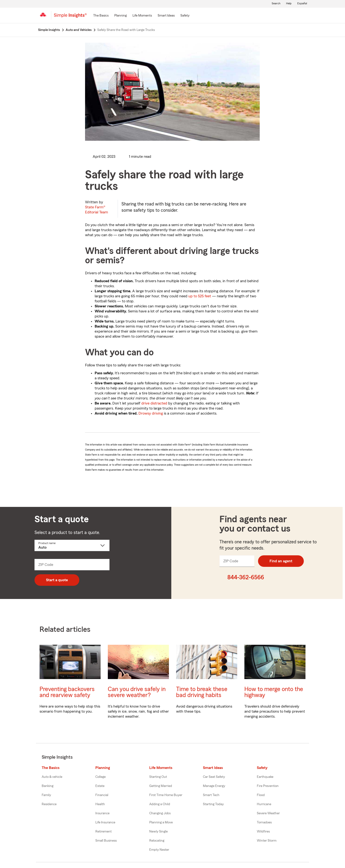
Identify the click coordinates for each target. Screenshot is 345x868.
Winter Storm (267, 841)
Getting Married (161, 786)
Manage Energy (214, 786)
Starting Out (158, 777)
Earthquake (265, 777)
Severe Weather (268, 813)
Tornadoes (264, 822)
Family (46, 795)
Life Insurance (105, 822)
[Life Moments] (142, 16)
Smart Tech (211, 795)
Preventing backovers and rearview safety (67, 692)
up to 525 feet (200, 296)
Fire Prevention (268, 786)
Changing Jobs (160, 813)
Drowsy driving (151, 413)
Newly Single (158, 832)
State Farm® (97, 210)
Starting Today (213, 804)
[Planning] (121, 16)
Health (100, 804)
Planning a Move (161, 822)
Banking (48, 786)
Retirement (103, 832)
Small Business (106, 841)
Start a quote (57, 580)
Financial (102, 795)
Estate (100, 786)
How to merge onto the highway (274, 692)
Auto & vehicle (52, 777)
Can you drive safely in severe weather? (137, 692)
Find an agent (281, 561)
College (101, 777)
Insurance (102, 813)
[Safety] (185, 16)
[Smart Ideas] (166, 16)
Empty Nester (159, 850)
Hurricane (264, 804)
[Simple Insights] (70, 17)
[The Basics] (101, 16)
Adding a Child (160, 804)
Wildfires (263, 832)
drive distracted (154, 403)
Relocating (157, 841)
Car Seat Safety (214, 777)
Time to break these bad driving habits (202, 692)
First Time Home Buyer (166, 795)
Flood (261, 795)
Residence (49, 804)
